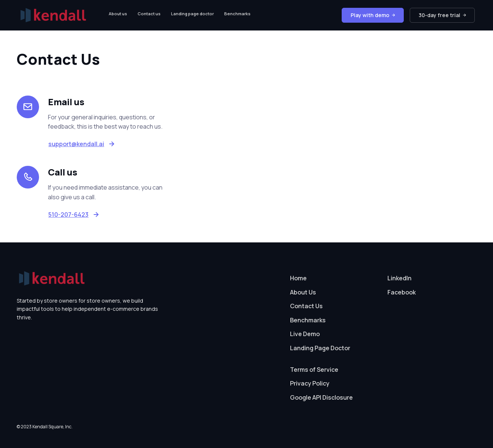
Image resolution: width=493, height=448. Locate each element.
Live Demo (305, 334)
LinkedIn (399, 278)
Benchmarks (237, 14)
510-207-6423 (68, 215)
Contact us (149, 14)
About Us (303, 292)
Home (298, 278)
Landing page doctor (192, 14)
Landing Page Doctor (320, 348)
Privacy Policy (310, 383)
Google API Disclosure (321, 397)
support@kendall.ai (76, 144)
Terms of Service (314, 370)
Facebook (402, 292)
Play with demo (373, 15)
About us (118, 14)
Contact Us (306, 306)
